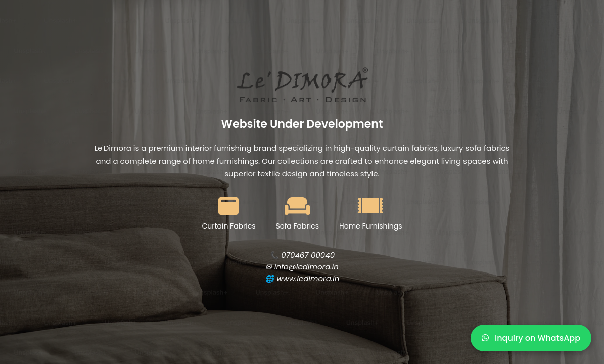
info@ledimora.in (307, 267)
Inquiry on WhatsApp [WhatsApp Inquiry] (531, 338)
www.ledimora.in (308, 278)
